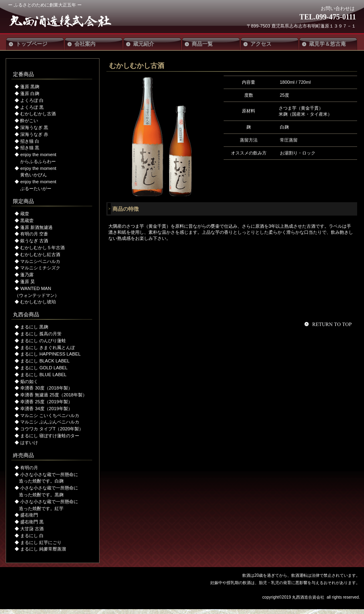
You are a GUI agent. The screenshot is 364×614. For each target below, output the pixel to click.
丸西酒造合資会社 (68, 21)
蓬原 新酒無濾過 (36, 227)
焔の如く (29, 381)
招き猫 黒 (30, 148)
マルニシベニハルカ (40, 261)
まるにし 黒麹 (34, 327)
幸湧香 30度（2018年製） (46, 388)
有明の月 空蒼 (34, 234)
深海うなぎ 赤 (34, 134)
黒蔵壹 (27, 220)
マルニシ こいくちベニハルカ (50, 415)
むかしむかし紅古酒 (40, 254)
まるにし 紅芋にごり (41, 542)
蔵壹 (25, 214)
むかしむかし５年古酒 (42, 248)
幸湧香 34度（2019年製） (46, 409)
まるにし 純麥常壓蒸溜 (43, 549)
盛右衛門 (29, 515)
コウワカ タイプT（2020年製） (52, 429)
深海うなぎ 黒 (34, 127)
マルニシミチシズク (40, 268)
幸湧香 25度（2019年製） (46, 402)
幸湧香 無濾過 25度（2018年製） (54, 395)
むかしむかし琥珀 (38, 302)
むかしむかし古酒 (38, 114)
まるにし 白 (32, 536)
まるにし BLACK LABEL (45, 361)
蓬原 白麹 (30, 93)
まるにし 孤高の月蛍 (41, 334)
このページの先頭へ (329, 324)
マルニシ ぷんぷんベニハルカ (50, 422)
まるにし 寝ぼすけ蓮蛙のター (50, 436)
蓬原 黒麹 (30, 87)
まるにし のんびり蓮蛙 (43, 341)
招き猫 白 (30, 141)
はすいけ (29, 443)
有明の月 (29, 468)
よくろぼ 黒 (32, 107)
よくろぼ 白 (32, 100)
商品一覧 (202, 44)
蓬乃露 (27, 275)
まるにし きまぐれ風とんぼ (48, 347)
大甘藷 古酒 (32, 529)
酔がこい (29, 121)
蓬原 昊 (28, 282)
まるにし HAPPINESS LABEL (50, 354)
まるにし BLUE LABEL (43, 375)
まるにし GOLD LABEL (44, 368)
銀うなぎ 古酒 (34, 241)
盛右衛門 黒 (32, 522)
